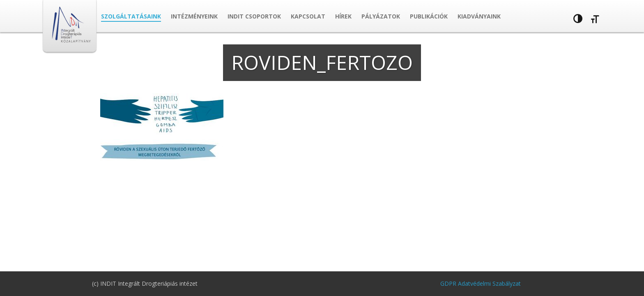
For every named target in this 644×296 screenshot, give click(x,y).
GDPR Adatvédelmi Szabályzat (481, 283)
